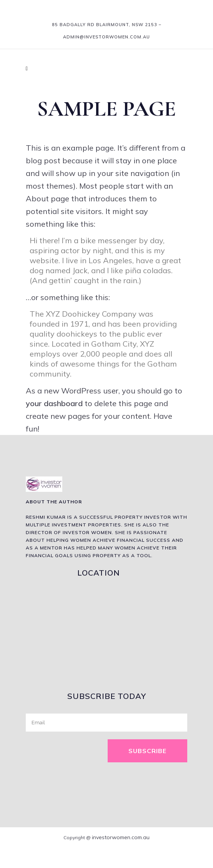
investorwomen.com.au (121, 837)
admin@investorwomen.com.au (106, 37)
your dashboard (54, 403)
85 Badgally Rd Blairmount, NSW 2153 (105, 25)
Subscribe (147, 751)
